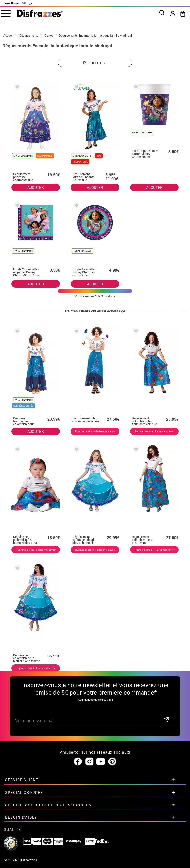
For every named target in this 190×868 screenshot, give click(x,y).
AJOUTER (36, 187)
